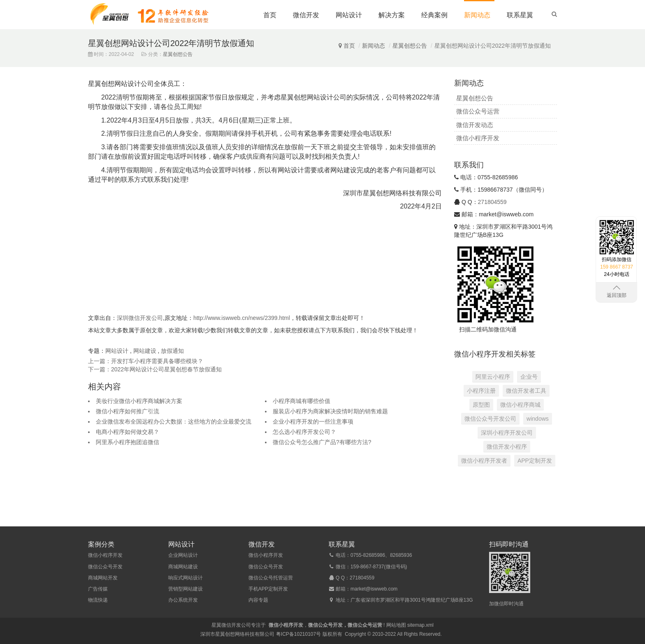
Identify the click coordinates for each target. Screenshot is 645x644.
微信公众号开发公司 (490, 419)
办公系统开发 (183, 600)
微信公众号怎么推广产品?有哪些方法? (322, 442)
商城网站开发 (103, 578)
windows (538, 419)
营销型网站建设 (186, 589)
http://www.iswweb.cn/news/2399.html (242, 318)
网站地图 (396, 625)
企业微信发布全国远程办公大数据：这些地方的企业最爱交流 (174, 422)
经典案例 (434, 15)
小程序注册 (481, 391)
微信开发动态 (475, 125)
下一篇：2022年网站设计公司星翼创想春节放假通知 (155, 369)
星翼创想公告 (410, 46)
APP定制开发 (535, 461)
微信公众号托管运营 (271, 578)
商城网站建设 (183, 567)
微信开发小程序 (507, 447)
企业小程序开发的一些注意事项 (313, 422)
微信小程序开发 (478, 138)
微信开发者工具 (526, 391)
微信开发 (306, 15)
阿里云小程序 (493, 377)
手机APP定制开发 (268, 589)
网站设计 (349, 15)
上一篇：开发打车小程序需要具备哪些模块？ (146, 361)
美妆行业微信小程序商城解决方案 (139, 401)
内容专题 (258, 600)
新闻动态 (477, 15)
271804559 (492, 202)
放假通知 (172, 351)
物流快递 (98, 600)
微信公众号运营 (478, 111)
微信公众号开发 (105, 567)
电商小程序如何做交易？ (128, 432)
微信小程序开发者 (484, 461)
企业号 (529, 377)
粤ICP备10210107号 (298, 634)
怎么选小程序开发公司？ (304, 432)
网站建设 (145, 351)
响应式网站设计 (186, 578)
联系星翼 (520, 15)
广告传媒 (98, 589)
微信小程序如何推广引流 (128, 411)
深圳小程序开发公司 (507, 433)
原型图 (481, 405)
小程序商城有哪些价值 (302, 401)
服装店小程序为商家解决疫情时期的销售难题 (330, 411)
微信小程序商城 (520, 405)
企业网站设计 (183, 555)
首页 (270, 15)
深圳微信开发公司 (140, 318)
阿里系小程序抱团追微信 (128, 442)
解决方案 (392, 15)
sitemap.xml (420, 625)
